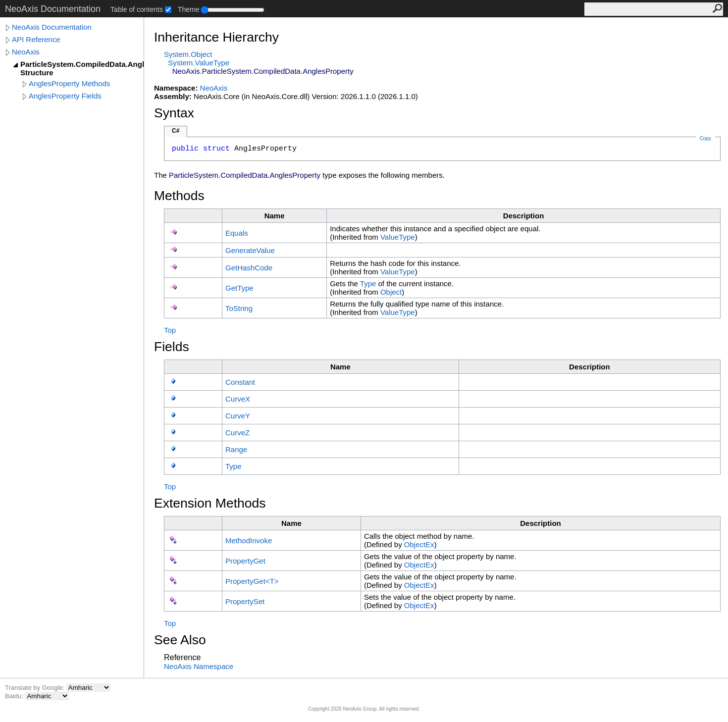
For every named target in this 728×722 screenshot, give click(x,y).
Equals (237, 233)
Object (391, 292)
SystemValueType (199, 63)
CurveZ (237, 433)
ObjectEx (419, 544)
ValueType (398, 237)
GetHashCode (249, 268)
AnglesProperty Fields (65, 96)
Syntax (174, 113)
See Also (180, 640)
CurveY (238, 416)
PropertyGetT (252, 581)
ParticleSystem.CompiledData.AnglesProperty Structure (82, 68)
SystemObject (188, 54)
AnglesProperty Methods (69, 83)
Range (236, 449)
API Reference (36, 39)
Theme (189, 9)
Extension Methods (210, 503)
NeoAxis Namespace (199, 666)
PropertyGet (245, 561)
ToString (239, 308)
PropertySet (245, 601)
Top (170, 330)
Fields (172, 347)
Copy (705, 138)
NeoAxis (26, 52)
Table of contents (137, 9)
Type (368, 284)
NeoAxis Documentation (52, 27)
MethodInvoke (249, 541)
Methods (179, 196)
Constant (240, 382)
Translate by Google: (36, 688)
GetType (239, 288)
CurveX (238, 399)
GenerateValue (250, 250)
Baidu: (15, 696)
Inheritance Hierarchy (216, 37)
